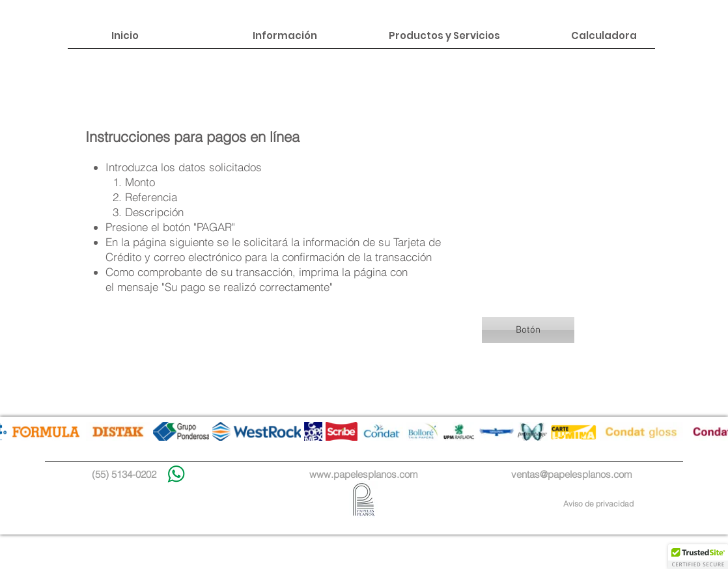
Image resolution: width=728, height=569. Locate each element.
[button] (528, 330)
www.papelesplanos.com (364, 474)
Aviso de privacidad (598, 504)
